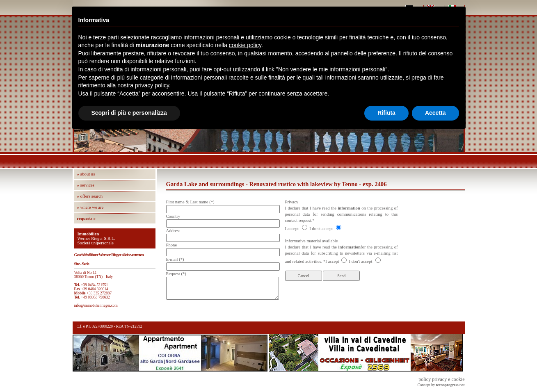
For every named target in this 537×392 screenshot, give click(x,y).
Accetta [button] (435, 113)
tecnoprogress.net (450, 385)
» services (86, 185)
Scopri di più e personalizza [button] (129, 113)
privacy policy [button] (152, 85)
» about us (86, 174)
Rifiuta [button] (386, 113)
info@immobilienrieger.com (96, 305)
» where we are (90, 207)
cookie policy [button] (245, 45)
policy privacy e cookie (441, 379)
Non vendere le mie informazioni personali (332, 69)
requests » (87, 218)
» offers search (90, 196)
